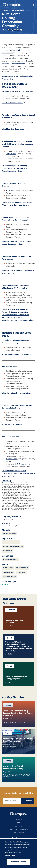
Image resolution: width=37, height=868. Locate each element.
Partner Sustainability (11, 542)
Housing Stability (22, 568)
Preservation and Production (13, 546)
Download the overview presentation (17, 202)
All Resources (8, 603)
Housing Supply (8, 572)
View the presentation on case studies (18, 320)
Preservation (21, 572)
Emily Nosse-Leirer (22, 464)
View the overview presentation (16, 205)
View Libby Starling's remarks (15, 129)
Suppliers (18, 826)
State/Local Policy (9, 577)
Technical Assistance (10, 559)
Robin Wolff (11, 191)
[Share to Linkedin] (15, 30)
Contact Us (18, 820)
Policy (21, 746)
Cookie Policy (10, 855)
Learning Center (9, 10)
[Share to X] (12, 30)
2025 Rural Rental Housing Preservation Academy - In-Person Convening (18, 713)
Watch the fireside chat (12, 424)
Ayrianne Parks (12, 459)
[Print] (21, 30)
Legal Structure (19, 833)
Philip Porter (11, 154)
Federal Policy (8, 568)
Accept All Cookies (18, 862)
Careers (18, 823)
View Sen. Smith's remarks (13, 103)
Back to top (7, 481)
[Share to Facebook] (9, 30)
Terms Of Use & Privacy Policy (18, 829)
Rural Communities (9, 534)
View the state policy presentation (17, 393)
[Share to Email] (18, 30)
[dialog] (18, 853)
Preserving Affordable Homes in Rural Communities (17, 740)
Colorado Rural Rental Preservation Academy (13, 767)
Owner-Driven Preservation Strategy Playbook (16, 678)
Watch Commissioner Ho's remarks (17, 354)
